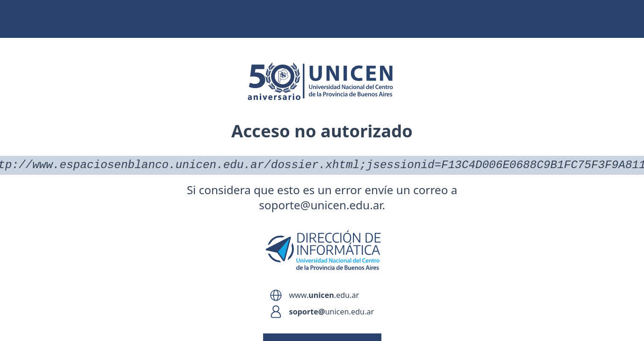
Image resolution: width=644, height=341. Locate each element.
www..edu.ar (324, 295)
